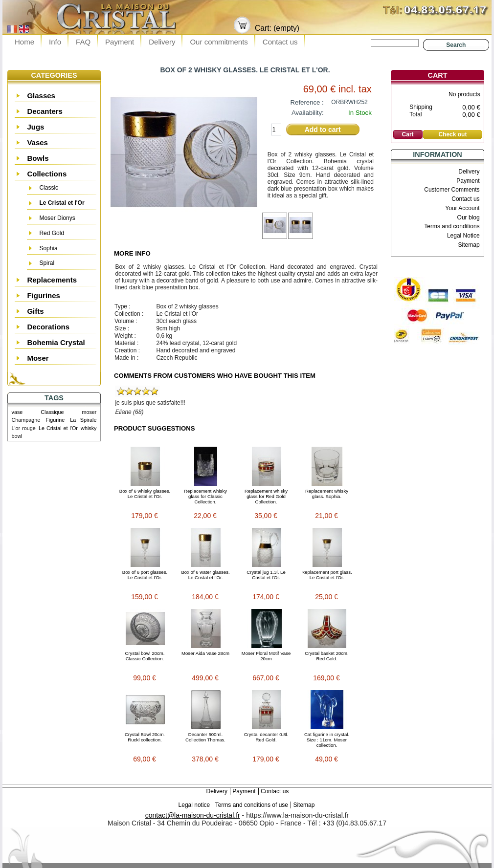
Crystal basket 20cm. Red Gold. (327, 656)
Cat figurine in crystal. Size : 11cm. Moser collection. (327, 740)
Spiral (47, 263)
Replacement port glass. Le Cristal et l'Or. (326, 575)
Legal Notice (463, 236)
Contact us (280, 42)
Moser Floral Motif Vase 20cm (266, 656)
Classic (49, 188)
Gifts (35, 311)
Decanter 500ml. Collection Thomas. (205, 737)
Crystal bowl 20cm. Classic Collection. (145, 656)
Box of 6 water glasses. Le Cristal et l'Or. (205, 575)
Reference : (307, 102)
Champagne (26, 420)
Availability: (308, 113)
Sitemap (469, 245)
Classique (52, 412)
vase (17, 412)
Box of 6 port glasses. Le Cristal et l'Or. (145, 575)
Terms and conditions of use (252, 805)
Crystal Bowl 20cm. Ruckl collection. (145, 737)
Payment (120, 42)
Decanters (45, 111)
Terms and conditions (452, 226)
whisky (89, 428)
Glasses (41, 96)
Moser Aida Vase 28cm (205, 653)
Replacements (52, 280)
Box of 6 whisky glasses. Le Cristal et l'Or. (145, 494)
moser (89, 412)
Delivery (162, 42)
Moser (38, 358)
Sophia (48, 248)
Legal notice (194, 805)
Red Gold (52, 233)
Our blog (469, 217)
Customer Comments (452, 190)
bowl (17, 436)
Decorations (48, 327)
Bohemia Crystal (56, 342)
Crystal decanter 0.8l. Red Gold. (266, 737)
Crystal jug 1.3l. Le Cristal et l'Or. (266, 575)
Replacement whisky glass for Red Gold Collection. (266, 496)
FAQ (83, 42)
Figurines (44, 295)
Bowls (38, 158)
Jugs (35, 127)
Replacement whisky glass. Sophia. (327, 494)
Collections (47, 174)
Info (55, 42)
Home (24, 42)
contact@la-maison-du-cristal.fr (193, 815)
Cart (438, 75)
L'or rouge (24, 428)
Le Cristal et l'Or (62, 203)
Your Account (462, 208)
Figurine (55, 420)
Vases (37, 142)
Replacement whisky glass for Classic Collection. (205, 496)
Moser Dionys (57, 218)
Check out (452, 134)
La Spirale (83, 420)
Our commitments (219, 42)
